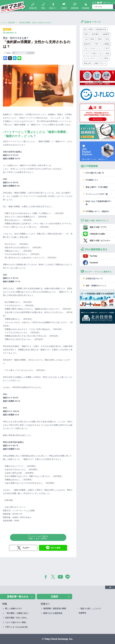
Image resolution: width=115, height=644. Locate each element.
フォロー (26, 548)
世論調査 (31, 53)
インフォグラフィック (92, 58)
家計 (14, 53)
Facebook (93, 3)
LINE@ (68, 577)
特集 (43, 8)
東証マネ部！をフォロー (100, 241)
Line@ (101, 3)
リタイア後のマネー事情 (15, 622)
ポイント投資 (104, 54)
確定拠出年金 (101, 29)
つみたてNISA (89, 39)
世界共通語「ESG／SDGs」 (17, 618)
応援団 (64, 8)
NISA (100, 39)
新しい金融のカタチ (13, 608)
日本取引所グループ (94, 279)
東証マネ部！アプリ (98, 227)
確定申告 (87, 44)
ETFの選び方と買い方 (95, 173)
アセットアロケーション (93, 49)
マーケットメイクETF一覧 (97, 194)
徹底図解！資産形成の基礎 (55, 608)
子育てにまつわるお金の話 (16, 627)
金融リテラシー (100, 63)
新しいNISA (88, 29)
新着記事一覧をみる (18, 597)
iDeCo (86, 34)
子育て (97, 44)
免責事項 (82, 613)
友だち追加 (56, 548)
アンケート (22, 53)
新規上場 (87, 63)
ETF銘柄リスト (92, 180)
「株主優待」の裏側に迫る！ (17, 613)
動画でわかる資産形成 (53, 613)
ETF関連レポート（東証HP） (98, 211)
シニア (86, 54)
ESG (94, 54)
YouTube (98, 3)
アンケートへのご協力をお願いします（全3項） (38, 537)
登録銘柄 (86, 8)
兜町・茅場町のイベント (96, 286)
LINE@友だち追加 (97, 234)
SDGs (106, 58)
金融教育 (106, 34)
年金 (107, 39)
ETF (107, 49)
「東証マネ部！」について (90, 609)
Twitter (96, 3)
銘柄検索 (75, 8)
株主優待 (95, 34)
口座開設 (106, 44)
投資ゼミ (53, 8)
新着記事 (33, 8)
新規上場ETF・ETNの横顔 (97, 187)
